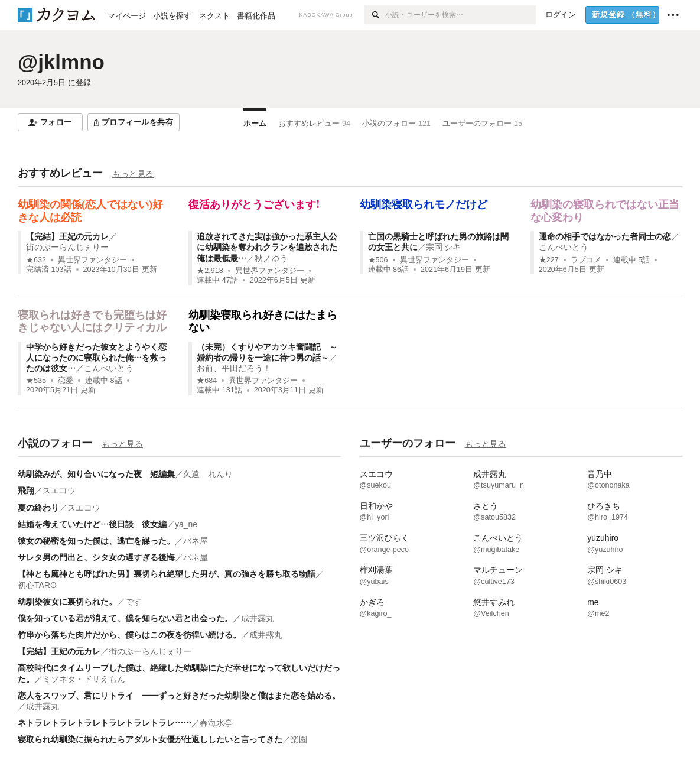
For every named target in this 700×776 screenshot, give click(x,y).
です (134, 602)
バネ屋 (196, 541)
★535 (36, 381)
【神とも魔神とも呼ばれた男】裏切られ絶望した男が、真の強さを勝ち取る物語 (167, 574)
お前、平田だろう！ (234, 368)
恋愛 (66, 381)
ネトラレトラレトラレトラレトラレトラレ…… (105, 723)
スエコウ (59, 491)
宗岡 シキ (444, 247)
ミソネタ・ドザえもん (84, 679)
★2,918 (210, 271)
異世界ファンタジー (92, 260)
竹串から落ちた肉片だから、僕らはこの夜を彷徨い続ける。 (129, 635)
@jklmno (61, 62)
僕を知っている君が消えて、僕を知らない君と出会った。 (125, 618)
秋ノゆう (271, 258)
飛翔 (26, 491)
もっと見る (133, 174)
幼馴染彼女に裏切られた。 (67, 602)
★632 (36, 260)
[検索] (375, 15)
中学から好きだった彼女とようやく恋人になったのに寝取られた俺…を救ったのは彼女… (96, 358)
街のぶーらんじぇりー (67, 247)
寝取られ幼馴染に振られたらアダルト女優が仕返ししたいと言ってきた (150, 739)
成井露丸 (258, 618)
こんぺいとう (564, 247)
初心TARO (37, 585)
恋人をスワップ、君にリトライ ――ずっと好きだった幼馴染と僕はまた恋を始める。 (179, 696)
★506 (378, 260)
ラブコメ (586, 260)
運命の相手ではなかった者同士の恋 (605, 236)
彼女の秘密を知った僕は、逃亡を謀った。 (96, 541)
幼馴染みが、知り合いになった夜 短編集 (96, 474)
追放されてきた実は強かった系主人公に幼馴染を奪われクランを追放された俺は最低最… (267, 247)
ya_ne (186, 524)
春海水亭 (216, 723)
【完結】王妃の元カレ (67, 236)
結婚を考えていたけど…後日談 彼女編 (92, 524)
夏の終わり (38, 508)
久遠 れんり (208, 474)
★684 (207, 381)
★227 (549, 260)
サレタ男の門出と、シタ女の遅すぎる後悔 (96, 557)
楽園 (299, 739)
